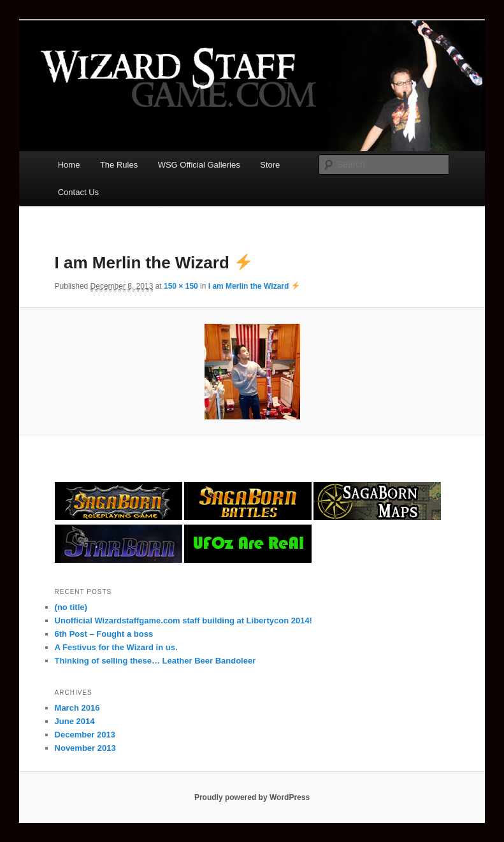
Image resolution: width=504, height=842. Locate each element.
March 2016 (77, 708)
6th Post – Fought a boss (104, 634)
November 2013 (85, 748)
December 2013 (85, 735)
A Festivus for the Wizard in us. (116, 647)
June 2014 (75, 721)
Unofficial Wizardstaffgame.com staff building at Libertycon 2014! (184, 621)
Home (69, 165)
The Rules (119, 165)
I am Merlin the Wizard (254, 286)
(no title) (71, 607)
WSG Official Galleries (199, 165)
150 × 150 (181, 286)
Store (270, 165)
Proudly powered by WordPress (252, 797)
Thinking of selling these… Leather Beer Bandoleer (155, 661)
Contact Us (78, 192)
